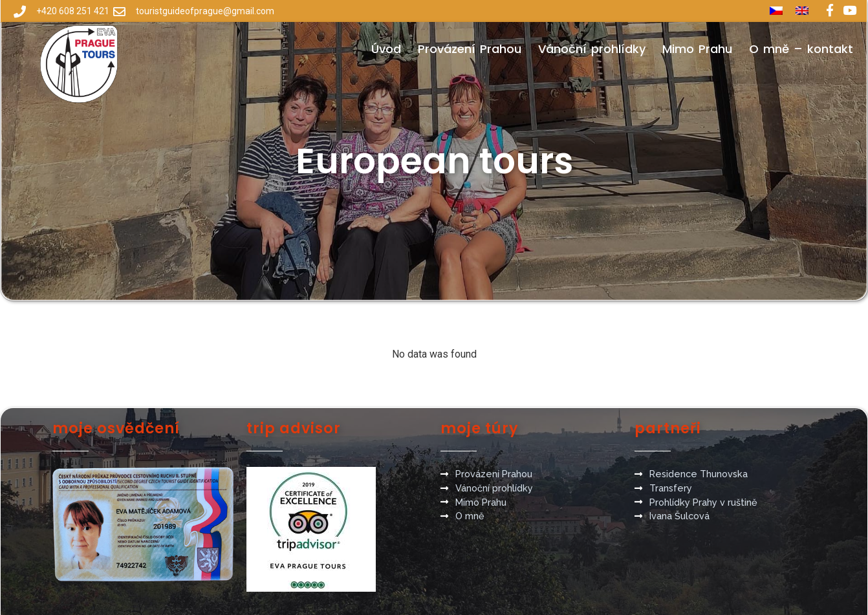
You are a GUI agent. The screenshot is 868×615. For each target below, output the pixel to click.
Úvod (386, 49)
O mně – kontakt (801, 49)
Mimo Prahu (697, 49)
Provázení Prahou (470, 49)
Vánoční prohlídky (592, 49)
